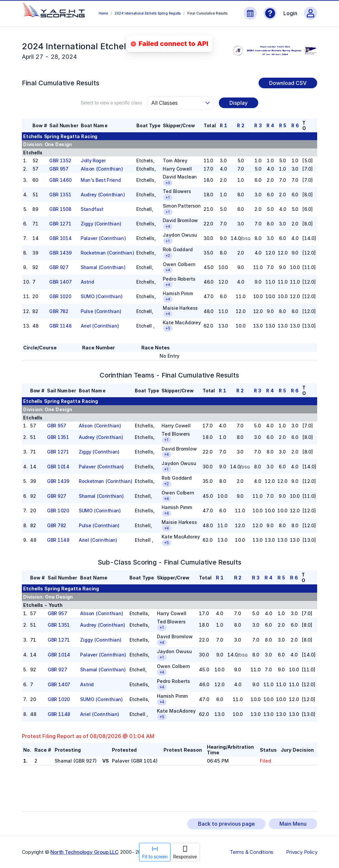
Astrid (87, 282)
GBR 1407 (60, 282)
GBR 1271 (60, 224)
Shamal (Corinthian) (103, 268)
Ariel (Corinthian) (100, 326)
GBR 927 (59, 268)
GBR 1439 (60, 253)
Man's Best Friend (101, 180)
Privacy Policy (302, 852)
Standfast (92, 209)
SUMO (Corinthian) (102, 297)
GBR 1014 (60, 238)
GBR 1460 (60, 180)
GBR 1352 (60, 160)
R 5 (282, 125)
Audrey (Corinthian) (103, 195)
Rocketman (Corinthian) (107, 253)
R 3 (258, 125)
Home (103, 13)
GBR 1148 (60, 326)
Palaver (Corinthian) (103, 238)
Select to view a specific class (111, 103)
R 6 (295, 125)
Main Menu (293, 824)
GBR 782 (59, 311)
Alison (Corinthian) (102, 169)
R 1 (223, 125)
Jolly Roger (93, 160)
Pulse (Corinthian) (101, 311)
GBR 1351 (60, 195)
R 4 (270, 125)
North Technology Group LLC (84, 852)
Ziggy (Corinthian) (101, 224)
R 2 (241, 125)
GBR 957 (59, 169)
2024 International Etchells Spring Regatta (148, 13)
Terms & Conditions (252, 852)
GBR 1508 (60, 209)
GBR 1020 (60, 297)
